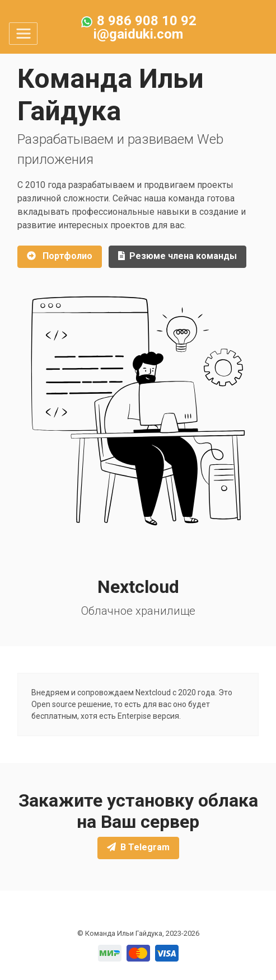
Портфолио (60, 256)
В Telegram (138, 847)
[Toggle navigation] (23, 34)
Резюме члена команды (177, 256)
